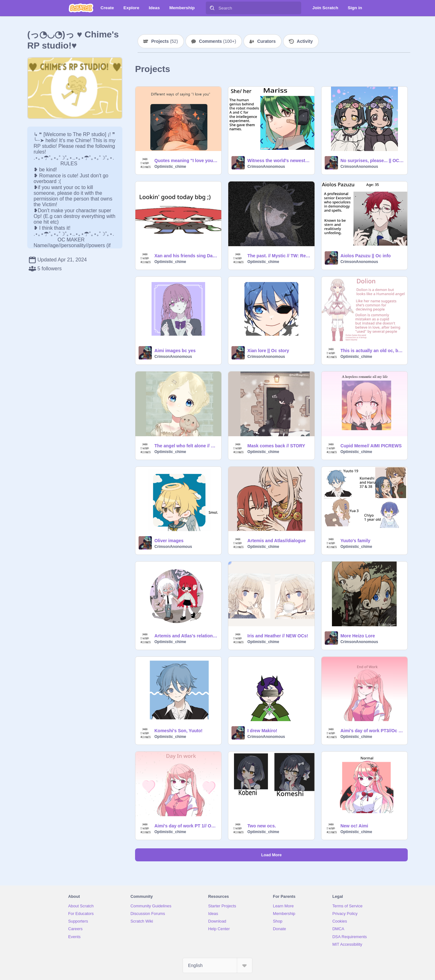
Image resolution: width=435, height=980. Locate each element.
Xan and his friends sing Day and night (186, 256)
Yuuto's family (355, 541)
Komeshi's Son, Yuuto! (179, 731)
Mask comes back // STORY (276, 446)
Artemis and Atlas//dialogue (276, 541)
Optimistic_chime (170, 167)
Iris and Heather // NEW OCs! (278, 636)
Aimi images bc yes (175, 351)
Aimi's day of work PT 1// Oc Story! (186, 826)
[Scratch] (81, 8)
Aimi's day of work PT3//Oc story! (372, 731)
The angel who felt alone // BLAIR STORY (186, 446)
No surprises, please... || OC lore (372, 161)
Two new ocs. (262, 826)
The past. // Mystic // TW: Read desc (279, 256)
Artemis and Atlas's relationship (186, 636)
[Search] (212, 8)
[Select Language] (217, 965)
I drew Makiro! (262, 731)
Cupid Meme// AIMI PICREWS (371, 446)
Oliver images (169, 541)
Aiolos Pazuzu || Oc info (366, 256)
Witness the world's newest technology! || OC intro (279, 161)
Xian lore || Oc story (268, 351)
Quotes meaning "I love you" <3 (186, 161)
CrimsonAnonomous (266, 167)
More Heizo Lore (358, 636)
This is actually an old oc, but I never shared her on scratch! (372, 351)
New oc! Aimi (354, 826)
